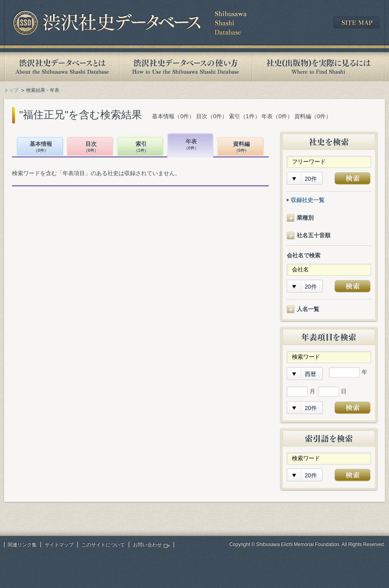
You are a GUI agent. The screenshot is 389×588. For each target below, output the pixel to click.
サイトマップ (59, 545)
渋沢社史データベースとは (62, 67)
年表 (191, 145)
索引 (141, 147)
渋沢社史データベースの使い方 (186, 67)
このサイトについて (103, 545)
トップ (11, 90)
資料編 (241, 147)
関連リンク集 (22, 545)
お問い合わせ (147, 545)
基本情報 (41, 147)
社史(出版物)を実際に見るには (318, 67)
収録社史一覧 (308, 200)
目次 (91, 147)
